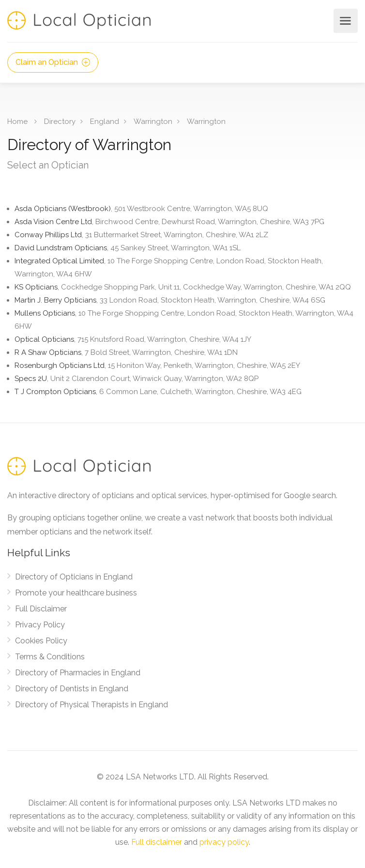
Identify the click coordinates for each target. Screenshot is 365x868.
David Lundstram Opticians (128, 248)
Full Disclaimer (41, 609)
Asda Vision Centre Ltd (169, 222)
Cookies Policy (41, 641)
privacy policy (224, 842)
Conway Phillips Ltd (141, 235)
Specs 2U (137, 379)
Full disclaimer (157, 842)
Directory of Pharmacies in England (78, 673)
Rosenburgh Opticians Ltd (157, 365)
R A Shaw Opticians (126, 352)
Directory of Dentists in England (72, 689)
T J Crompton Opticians (158, 392)
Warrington (153, 122)
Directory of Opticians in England (74, 577)
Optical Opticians (133, 339)
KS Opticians (183, 287)
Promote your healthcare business (76, 593)
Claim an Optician (53, 62)
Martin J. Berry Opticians (170, 300)
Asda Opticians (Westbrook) (141, 209)
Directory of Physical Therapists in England (91, 705)
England (105, 122)
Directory (60, 122)
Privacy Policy (40, 625)
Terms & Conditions (50, 657)
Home (17, 122)
